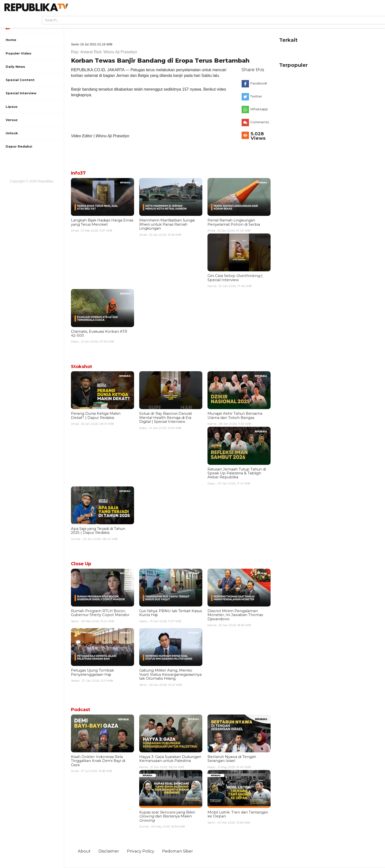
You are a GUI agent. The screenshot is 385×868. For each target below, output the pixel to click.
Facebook (259, 83)
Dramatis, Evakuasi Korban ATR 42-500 (99, 333)
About (84, 851)
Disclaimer (109, 851)
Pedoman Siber (178, 851)
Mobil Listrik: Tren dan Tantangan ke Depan (238, 814)
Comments (260, 122)
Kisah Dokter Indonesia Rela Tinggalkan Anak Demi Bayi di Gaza (98, 761)
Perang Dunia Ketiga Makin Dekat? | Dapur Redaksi (96, 415)
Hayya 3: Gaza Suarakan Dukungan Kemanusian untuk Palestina (170, 759)
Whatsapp (259, 109)
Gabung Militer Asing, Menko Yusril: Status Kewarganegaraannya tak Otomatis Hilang (170, 674)
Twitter (256, 96)
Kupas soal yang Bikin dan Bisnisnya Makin (167, 816)
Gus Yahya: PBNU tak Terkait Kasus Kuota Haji (171, 613)
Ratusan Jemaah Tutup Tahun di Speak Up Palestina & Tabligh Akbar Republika (237, 473)
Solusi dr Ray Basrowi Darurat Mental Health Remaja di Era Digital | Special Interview (166, 418)
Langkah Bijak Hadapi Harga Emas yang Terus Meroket (102, 222)
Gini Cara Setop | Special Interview (235, 278)
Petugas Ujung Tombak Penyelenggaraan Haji (92, 672)
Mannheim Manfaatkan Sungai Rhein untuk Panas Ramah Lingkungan (167, 224)
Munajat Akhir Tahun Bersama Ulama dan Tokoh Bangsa (235, 415)
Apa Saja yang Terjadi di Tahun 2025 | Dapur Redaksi (98, 531)
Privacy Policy (141, 851)
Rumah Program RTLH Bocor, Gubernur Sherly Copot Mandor (100, 613)
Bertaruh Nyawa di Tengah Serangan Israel (232, 759)
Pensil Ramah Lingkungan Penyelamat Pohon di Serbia (234, 222)
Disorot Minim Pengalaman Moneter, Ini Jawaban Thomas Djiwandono (235, 615)
